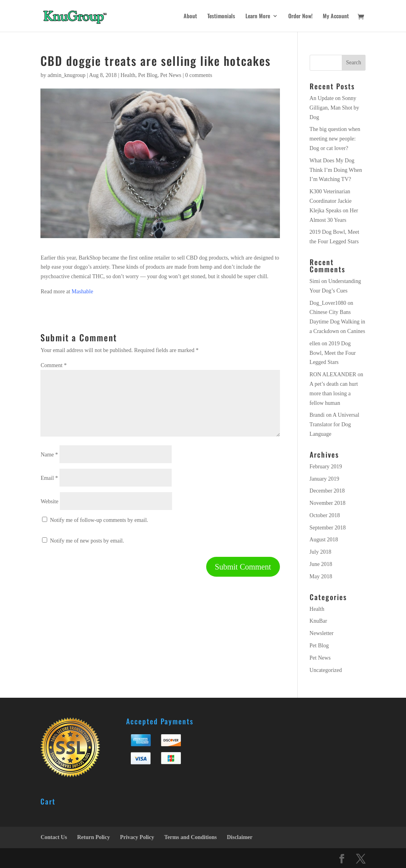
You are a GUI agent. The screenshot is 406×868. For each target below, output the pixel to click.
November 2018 (328, 503)
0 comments (199, 75)
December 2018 (327, 491)
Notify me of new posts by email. (87, 541)
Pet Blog (148, 75)
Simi (315, 281)
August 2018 (324, 540)
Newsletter (322, 633)
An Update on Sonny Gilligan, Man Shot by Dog (334, 108)
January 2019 (325, 479)
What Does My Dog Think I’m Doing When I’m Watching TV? (336, 170)
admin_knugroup (67, 75)
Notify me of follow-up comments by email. (99, 520)
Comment (54, 365)
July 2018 (321, 552)
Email (49, 478)
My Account (336, 16)
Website (49, 501)
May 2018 (321, 576)
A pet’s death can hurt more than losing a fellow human (334, 394)
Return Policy (93, 837)
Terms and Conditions (191, 837)
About (190, 16)
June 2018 (321, 564)
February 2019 (326, 467)
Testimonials (221, 16)
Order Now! (300, 16)
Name (49, 455)
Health (128, 75)
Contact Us (54, 837)
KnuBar (318, 621)
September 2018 (328, 528)
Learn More (258, 16)
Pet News (171, 75)
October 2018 (325, 515)
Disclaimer (240, 837)
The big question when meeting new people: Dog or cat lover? (335, 139)
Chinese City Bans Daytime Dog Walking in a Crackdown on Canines (338, 322)
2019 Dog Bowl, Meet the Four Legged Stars (333, 353)
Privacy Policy (137, 837)
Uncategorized (326, 670)
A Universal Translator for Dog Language (335, 424)
